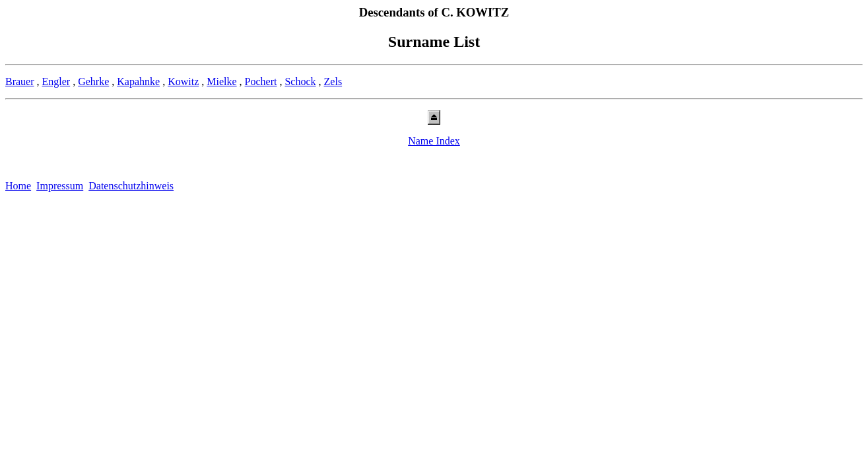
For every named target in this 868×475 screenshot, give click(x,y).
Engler (56, 81)
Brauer (20, 81)
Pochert (261, 81)
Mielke (221, 81)
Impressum (60, 186)
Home (18, 186)
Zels (333, 81)
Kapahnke (138, 81)
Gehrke (93, 81)
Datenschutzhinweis (131, 186)
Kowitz (183, 81)
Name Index (434, 141)
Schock (300, 81)
